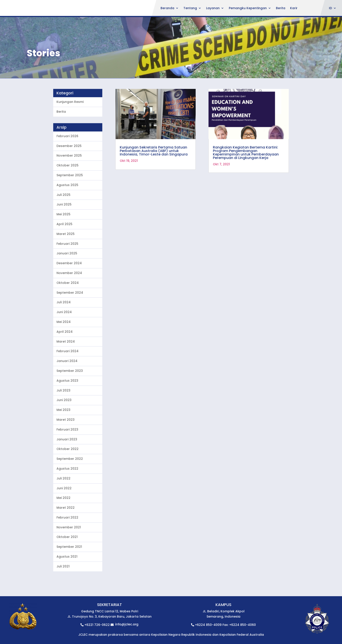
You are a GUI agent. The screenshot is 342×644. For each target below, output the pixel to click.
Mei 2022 (63, 516)
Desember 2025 (69, 164)
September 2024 (70, 311)
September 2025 (70, 194)
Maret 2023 (66, 438)
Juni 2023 (64, 418)
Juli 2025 (63, 213)
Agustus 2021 (67, 575)
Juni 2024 (64, 331)
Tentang (190, 8)
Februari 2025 (67, 262)
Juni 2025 (64, 223)
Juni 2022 (64, 507)
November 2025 (69, 174)
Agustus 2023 (67, 399)
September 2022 (70, 477)
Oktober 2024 (68, 301)
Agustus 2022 (67, 487)
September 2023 (70, 389)
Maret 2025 (66, 252)
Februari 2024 (68, 370)
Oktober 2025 (68, 184)
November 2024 (69, 291)
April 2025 (64, 243)
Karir (294, 8)
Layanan (213, 8)
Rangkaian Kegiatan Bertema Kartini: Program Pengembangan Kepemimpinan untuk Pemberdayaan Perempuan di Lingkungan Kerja (246, 171)
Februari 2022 (67, 536)
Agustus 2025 (67, 203)
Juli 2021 (63, 585)
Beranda (167, 8)
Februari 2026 (67, 155)
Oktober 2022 (68, 467)
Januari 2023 (67, 458)
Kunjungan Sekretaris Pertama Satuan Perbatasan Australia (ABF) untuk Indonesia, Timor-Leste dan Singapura (154, 169)
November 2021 (69, 546)
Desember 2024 (69, 282)
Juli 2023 (63, 409)
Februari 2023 (67, 448)
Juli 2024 (64, 321)
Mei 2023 (63, 428)
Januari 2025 (67, 272)
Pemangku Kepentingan (248, 8)
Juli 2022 (63, 497)
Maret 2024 (66, 360)
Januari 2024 (67, 379)
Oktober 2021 (67, 556)
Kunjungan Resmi (70, 120)
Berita (281, 8)
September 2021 (69, 565)
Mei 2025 (63, 233)
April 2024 (65, 350)
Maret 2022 (66, 526)
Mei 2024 (64, 340)
